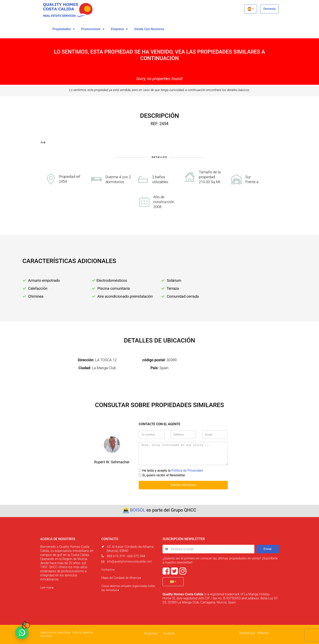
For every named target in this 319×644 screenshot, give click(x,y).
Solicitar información (183, 485)
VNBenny (263, 633)
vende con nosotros (149, 29)
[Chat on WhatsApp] (22, 633)
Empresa (117, 29)
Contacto (108, 570)
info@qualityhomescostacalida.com (129, 561)
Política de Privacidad (187, 471)
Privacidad (151, 633)
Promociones (91, 29)
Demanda (269, 9)
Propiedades (62, 29)
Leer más (47, 588)
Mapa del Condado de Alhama (121, 578)
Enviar (268, 549)
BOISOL (138, 510)
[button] (251, 9)
